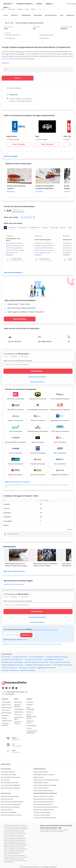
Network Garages (11, 156)
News (6, 7)
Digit (37, 136)
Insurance (8, 4)
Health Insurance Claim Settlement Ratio (46, 780)
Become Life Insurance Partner (43, 804)
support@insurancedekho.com (17, 692)
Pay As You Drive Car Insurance (60, 662)
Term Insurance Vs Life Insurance (11, 804)
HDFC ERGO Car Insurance (27, 668)
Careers (29, 728)
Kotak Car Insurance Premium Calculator (45, 187)
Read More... (6, 63)
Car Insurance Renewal (36, 657)
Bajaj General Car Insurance (47, 668)
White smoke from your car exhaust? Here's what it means (16, 565)
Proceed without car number (38, 377)
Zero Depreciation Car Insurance (12, 662)
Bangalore (7, 504)
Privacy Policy (18, 702)
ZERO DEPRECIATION (51, 15)
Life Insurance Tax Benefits (9, 812)
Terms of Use (18, 715)
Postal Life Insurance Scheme (10, 796)
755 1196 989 (10, 694)
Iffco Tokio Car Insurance (10, 670)
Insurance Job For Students (42, 815)
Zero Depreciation (45, 341)
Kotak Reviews (17, 273)
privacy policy (54, 630)
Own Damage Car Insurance (9, 783)
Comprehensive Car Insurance (53, 660)
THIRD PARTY (14, 15)
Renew (39, 4)
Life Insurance (6, 710)
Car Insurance (6, 657)
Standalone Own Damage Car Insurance (38, 665)
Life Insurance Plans (7, 810)
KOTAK (6, 15)
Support (50, 4)
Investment (5, 715)
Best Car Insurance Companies (10, 788)
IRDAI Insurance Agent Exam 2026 (44, 810)
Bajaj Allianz (12, 136)
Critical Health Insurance (41, 783)
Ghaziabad (7, 517)
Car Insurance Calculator (9, 775)
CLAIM (61, 15)
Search (18, 78)
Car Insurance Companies (21, 482)
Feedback (30, 705)
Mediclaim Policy (39, 777)
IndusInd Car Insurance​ (27, 670)
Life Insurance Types (7, 799)
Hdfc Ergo (68, 136)
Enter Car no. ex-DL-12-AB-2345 (13, 635)
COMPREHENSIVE (26, 15)
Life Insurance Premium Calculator (11, 815)
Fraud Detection (19, 709)
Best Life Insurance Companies (10, 807)
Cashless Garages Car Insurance (12, 665)
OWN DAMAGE (38, 15)
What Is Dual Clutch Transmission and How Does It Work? (46, 565)
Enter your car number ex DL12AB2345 (17, 365)
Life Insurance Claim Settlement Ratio (12, 802)
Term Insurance (7, 713)
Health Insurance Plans (41, 772)
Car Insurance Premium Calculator (57, 657)
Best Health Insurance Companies (44, 775)
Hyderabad (7, 513)
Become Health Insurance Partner (44, 802)
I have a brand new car (38, 382)
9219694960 (14, 95)
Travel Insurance (7, 721)
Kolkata (6, 525)
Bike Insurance (6, 705)
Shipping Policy (19, 712)
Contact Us (30, 702)
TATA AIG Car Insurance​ (9, 668)
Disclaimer (30, 712)
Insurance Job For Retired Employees (45, 818)
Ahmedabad (8, 521)
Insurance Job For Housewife (42, 812)
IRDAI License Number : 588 (51, 828)
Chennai (6, 508)
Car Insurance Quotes (20, 657)
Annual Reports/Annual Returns (31, 716)
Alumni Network (31, 726)
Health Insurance (7, 707)
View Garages (19, 144)
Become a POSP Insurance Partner (44, 796)
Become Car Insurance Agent (14, 584)
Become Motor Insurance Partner (43, 799)
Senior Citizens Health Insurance (43, 791)
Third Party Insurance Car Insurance (36, 662)
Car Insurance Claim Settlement (12, 660)
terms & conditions (43, 630)
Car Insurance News (18, 571)
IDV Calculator (5, 780)
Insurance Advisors (25, 4)
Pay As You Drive (15, 341)
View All (70, 530)
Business (5, 718)
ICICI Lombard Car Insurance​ (62, 665)
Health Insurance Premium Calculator (45, 785)
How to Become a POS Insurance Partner (46, 807)
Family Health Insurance (41, 788)
